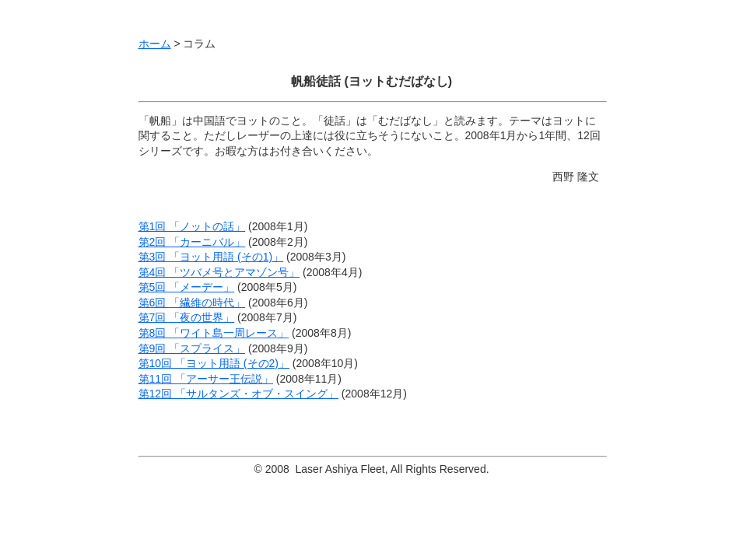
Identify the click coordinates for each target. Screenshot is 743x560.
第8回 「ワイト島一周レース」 (214, 333)
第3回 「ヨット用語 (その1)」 (211, 257)
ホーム (155, 44)
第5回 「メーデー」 (187, 287)
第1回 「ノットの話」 (192, 226)
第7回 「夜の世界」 (187, 317)
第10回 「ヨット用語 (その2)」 (214, 363)
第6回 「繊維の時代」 (192, 303)
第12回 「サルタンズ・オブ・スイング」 (238, 394)
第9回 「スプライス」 (192, 348)
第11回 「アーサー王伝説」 (206, 379)
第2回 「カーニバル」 (192, 242)
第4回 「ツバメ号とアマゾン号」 (219, 272)
